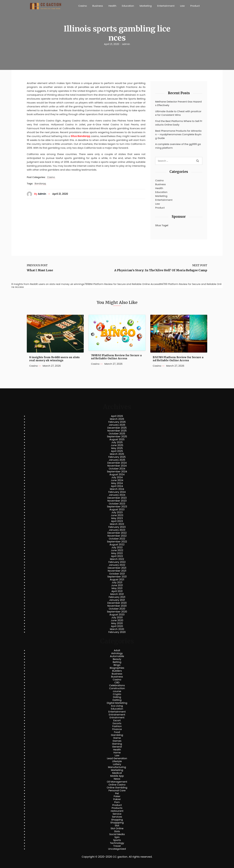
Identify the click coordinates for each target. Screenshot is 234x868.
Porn (117, 802)
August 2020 (117, 615)
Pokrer (117, 799)
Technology (117, 843)
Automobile (117, 656)
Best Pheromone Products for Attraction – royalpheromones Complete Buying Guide (178, 134)
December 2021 (117, 568)
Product (195, 6)
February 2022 (117, 562)
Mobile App (117, 776)
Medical (117, 773)
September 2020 (117, 612)
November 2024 (117, 466)
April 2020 (117, 626)
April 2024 (117, 486)
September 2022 (117, 542)
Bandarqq (40, 184)
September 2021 (117, 577)
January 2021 (117, 600)
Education (128, 6)
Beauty (117, 659)
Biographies (117, 668)
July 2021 (117, 582)
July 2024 (117, 477)
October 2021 (117, 574)
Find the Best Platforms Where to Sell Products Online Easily (179, 123)
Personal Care (117, 790)
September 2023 (117, 507)
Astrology (117, 653)
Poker (117, 796)
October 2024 (117, 469)
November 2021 (117, 571)
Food (117, 732)
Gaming (117, 744)
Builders (117, 671)
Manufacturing (117, 767)
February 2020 (117, 632)
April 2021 (117, 591)
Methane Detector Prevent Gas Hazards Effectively (178, 103)
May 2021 (117, 588)
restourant (117, 811)
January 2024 (117, 495)
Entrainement (117, 715)
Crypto (117, 694)
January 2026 (117, 425)
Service (117, 814)
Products (117, 808)
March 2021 (117, 594)
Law (182, 6)
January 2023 (117, 530)
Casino (83, 6)
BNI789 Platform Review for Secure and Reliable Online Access (178, 359)
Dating (117, 697)
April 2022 (117, 556)
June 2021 (117, 585)
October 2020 (117, 609)
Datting (117, 700)
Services (117, 817)
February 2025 (117, 457)
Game (117, 738)
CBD (117, 682)
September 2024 (117, 472)
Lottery (117, 764)
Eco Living (117, 706)
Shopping (117, 820)
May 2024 (117, 483)
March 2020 (117, 629)
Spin (117, 837)
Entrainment (117, 718)
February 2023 (117, 527)
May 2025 (117, 448)
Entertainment (166, 6)
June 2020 (117, 620)
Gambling (117, 735)
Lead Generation (117, 758)
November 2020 (117, 606)
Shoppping (117, 823)
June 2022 (117, 550)
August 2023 (117, 509)
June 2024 (117, 480)
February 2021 (117, 597)
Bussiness (117, 677)
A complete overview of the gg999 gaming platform (178, 146)
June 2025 (117, 445)
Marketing (146, 6)
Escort (117, 720)
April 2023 (117, 521)
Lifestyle (117, 761)
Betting (117, 662)
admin (126, 44)
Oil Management (117, 782)
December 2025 (117, 428)
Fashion (117, 726)
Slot (117, 826)
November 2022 (117, 536)
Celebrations (117, 685)
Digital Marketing (117, 703)
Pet (117, 793)
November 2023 (117, 501)
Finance (117, 729)
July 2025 (117, 442)
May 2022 (117, 553)
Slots (117, 831)
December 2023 (117, 498)
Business (98, 6)
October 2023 (117, 504)
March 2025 (117, 454)
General (117, 747)
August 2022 (117, 545)
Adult (117, 650)
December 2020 (117, 603)
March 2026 (117, 419)
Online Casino (117, 785)
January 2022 (117, 565)
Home (117, 753)
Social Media (117, 834)
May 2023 (117, 518)
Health (112, 6)
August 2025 (117, 439)
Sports (117, 840)
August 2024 (117, 474)
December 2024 (117, 463)
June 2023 (117, 515)
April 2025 (117, 451)
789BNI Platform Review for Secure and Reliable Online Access (116, 357)
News (117, 779)
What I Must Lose (40, 270)
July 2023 (117, 512)
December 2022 (117, 533)
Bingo (117, 665)
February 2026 (117, 422)
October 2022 (117, 539)
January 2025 (117, 460)
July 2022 (117, 547)
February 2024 (117, 492)
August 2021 (117, 580)
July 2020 (117, 617)
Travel (117, 846)
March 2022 (117, 559)
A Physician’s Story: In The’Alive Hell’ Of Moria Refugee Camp (161, 270)
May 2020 (117, 623)
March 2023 (117, 524)
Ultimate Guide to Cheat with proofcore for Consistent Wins (178, 113)
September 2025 (117, 437)
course (117, 691)
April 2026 (117, 416)
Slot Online (117, 828)
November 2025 (117, 431)
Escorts (117, 723)
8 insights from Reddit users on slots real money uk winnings (54, 359)
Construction (117, 688)
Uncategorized (117, 849)
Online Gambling (117, 788)
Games (117, 741)
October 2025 (117, 434)
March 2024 (117, 489)
